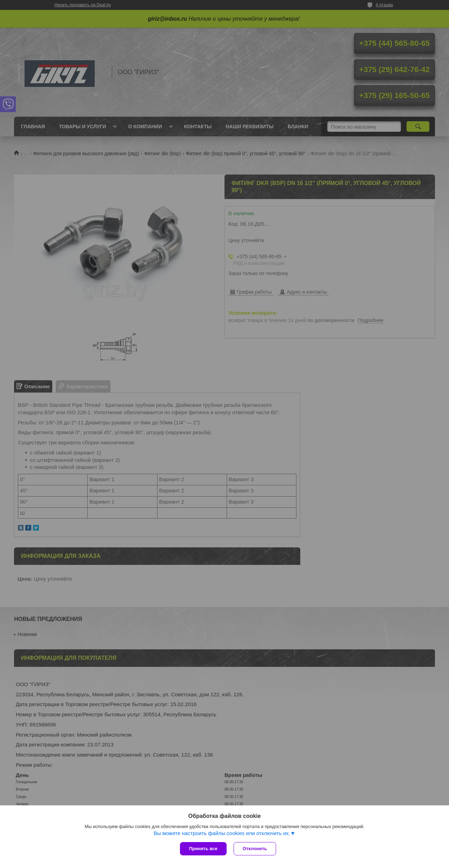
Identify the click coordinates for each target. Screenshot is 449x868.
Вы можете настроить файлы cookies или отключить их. (222, 833)
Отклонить (255, 849)
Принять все (203, 849)
